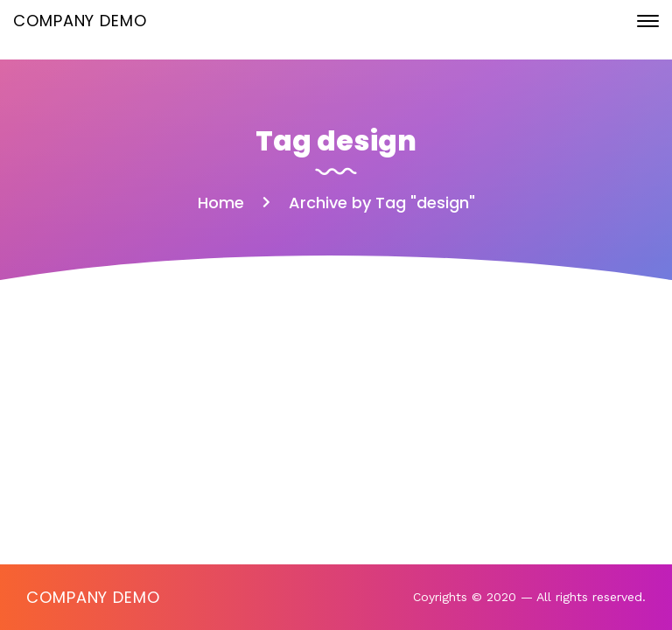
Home (221, 203)
